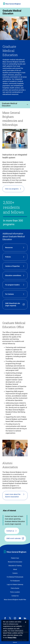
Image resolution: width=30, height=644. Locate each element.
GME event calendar (14, 538)
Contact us (10, 531)
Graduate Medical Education (12, 12)
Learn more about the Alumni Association (13, 496)
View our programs (12, 189)
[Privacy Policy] (12, 638)
